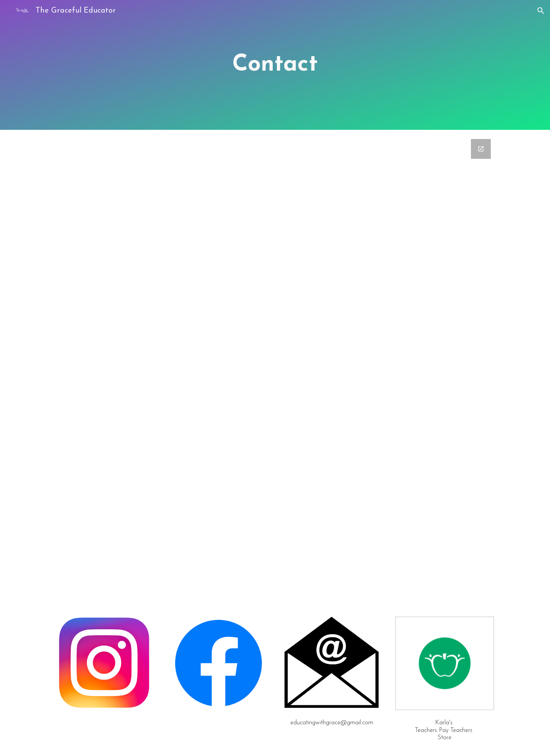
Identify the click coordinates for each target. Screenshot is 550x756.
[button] (541, 11)
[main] (275, 65)
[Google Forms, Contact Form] (275, 354)
